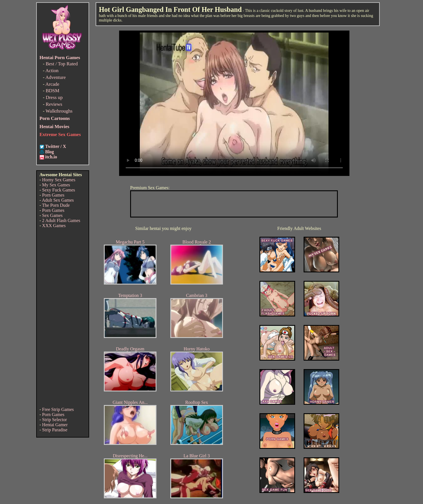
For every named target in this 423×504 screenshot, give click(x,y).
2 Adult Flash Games (61, 220)
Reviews (54, 104)
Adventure (55, 77)
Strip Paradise (55, 430)
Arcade (52, 84)
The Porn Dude (56, 205)
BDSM (52, 91)
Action (52, 71)
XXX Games (54, 226)
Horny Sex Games (59, 180)
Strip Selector (55, 420)
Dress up (54, 97)
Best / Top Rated (62, 64)
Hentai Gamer (55, 425)
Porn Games (53, 195)
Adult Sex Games (58, 200)
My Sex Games (56, 185)
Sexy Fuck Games (59, 190)
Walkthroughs (59, 111)
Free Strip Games (58, 409)
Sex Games (52, 215)
